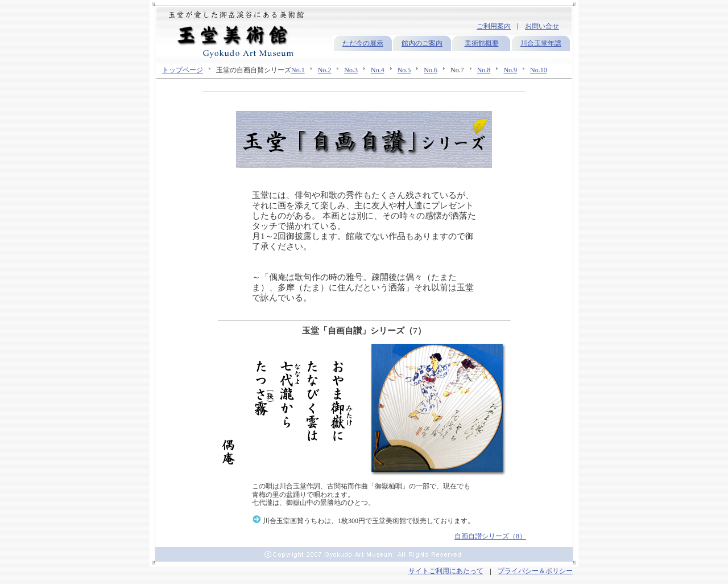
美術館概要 (482, 43)
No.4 (378, 70)
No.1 (298, 70)
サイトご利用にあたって (446, 571)
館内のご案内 (422, 43)
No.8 (484, 70)
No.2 (325, 70)
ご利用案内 (494, 26)
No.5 (404, 70)
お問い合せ (542, 26)
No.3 (351, 70)
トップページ (183, 70)
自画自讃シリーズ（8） (490, 536)
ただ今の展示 (363, 43)
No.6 (431, 70)
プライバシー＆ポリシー (535, 571)
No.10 (539, 70)
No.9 (510, 70)
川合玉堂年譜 (541, 43)
